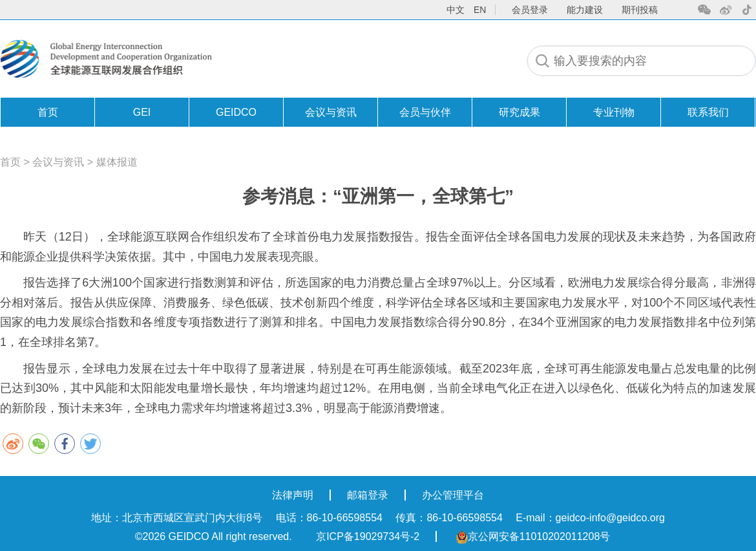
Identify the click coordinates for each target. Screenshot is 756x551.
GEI (142, 112)
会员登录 (530, 10)
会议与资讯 (331, 112)
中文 (456, 10)
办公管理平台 (453, 495)
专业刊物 (614, 112)
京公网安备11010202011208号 (533, 536)
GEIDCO (236, 112)
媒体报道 (117, 162)
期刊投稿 (640, 10)
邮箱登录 (368, 495)
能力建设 (585, 10)
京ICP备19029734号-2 (368, 536)
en (480, 10)
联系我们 (708, 112)
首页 (48, 112)
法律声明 (293, 495)
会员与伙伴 (425, 112)
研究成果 (520, 112)
